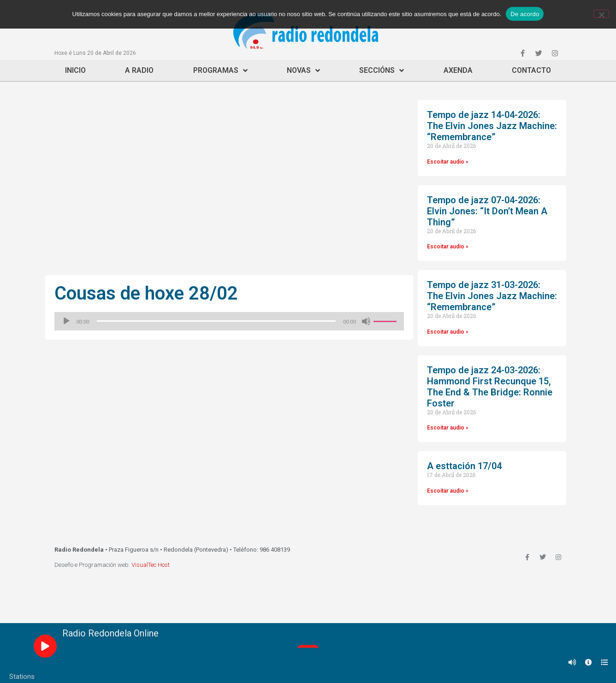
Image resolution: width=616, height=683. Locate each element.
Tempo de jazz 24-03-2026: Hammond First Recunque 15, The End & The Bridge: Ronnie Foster (490, 387)
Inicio (75, 70)
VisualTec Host (151, 565)
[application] (229, 321)
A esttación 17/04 (464, 466)
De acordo (525, 14)
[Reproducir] (66, 321)
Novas (303, 71)
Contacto (531, 70)
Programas (220, 71)
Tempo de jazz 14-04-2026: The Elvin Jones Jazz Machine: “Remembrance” (492, 126)
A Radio (139, 70)
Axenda (458, 70)
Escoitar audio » (448, 162)
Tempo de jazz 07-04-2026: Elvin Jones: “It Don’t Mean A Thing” (487, 211)
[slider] (216, 321)
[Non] (601, 14)
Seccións (382, 71)
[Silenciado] (366, 321)
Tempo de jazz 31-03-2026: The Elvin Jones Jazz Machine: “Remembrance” (492, 296)
